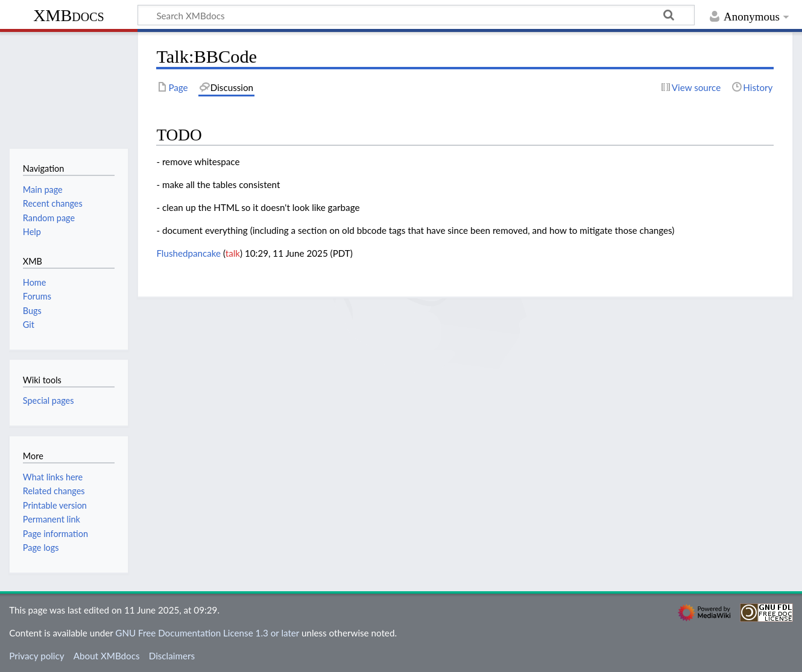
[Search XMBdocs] (416, 15)
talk (233, 253)
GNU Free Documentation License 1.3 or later (207, 633)
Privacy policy (36, 656)
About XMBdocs (107, 656)
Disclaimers (172, 656)
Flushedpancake (188, 253)
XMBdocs (68, 15)
